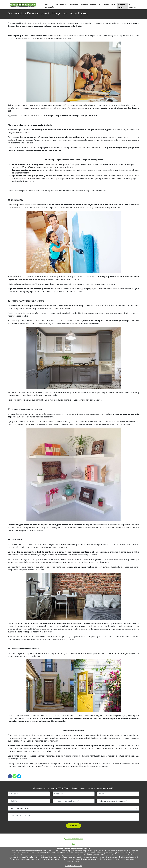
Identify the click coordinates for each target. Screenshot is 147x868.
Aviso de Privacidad (74, 839)
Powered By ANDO (74, 866)
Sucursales (62, 5)
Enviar (73, 826)
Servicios (74, 5)
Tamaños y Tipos (89, 5)
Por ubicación (50, 6)
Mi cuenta (132, 6)
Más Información (107, 5)
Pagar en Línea (122, 6)
